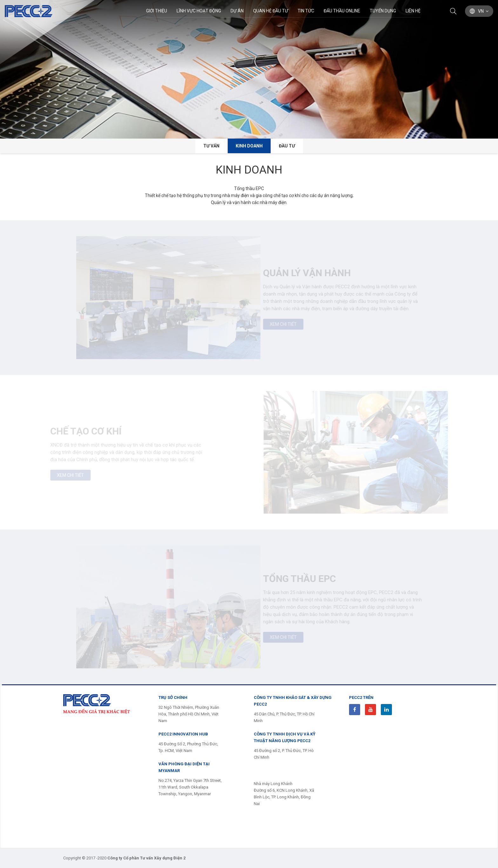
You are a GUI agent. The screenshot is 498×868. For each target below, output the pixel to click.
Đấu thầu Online (342, 11)
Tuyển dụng (383, 11)
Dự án (237, 11)
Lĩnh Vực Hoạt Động (199, 11)
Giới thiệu (157, 11)
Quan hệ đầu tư (271, 11)
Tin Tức (306, 11)
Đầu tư (287, 146)
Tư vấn (211, 146)
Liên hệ (413, 11)
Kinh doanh (249, 146)
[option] (249, 69)
